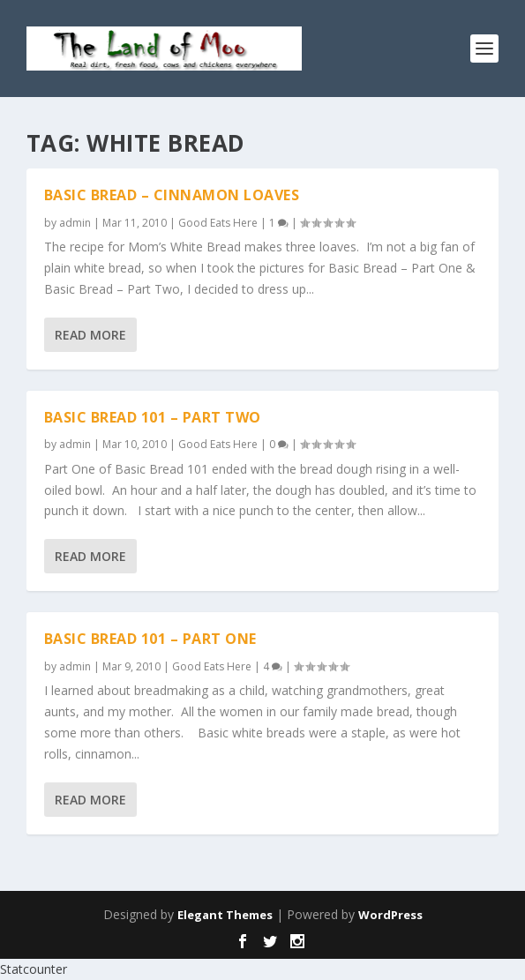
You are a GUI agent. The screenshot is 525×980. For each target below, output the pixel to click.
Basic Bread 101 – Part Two (153, 417)
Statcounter (34, 969)
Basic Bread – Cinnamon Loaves (172, 195)
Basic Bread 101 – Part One (150, 639)
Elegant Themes (225, 915)
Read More (90, 335)
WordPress (390, 915)
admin (75, 223)
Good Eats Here (218, 223)
